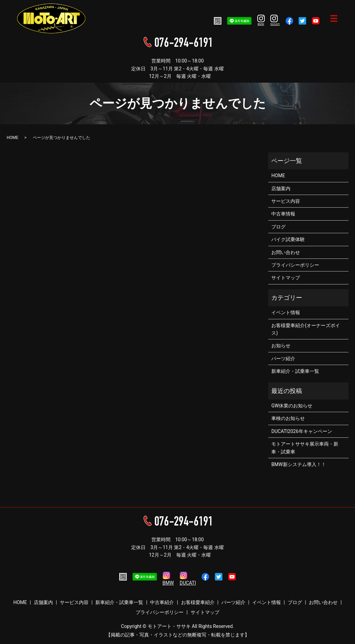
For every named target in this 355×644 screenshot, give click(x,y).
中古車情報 (283, 214)
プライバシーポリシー (295, 265)
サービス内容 (286, 201)
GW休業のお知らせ (292, 406)
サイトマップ (286, 278)
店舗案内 (281, 188)
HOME (13, 138)
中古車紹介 (162, 602)
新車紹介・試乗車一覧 (295, 371)
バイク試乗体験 (288, 239)
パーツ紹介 (283, 359)
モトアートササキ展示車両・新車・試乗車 (305, 448)
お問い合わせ (286, 252)
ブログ (278, 227)
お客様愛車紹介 (198, 602)
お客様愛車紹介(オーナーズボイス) (306, 329)
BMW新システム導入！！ (298, 464)
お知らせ (281, 346)
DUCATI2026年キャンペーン (302, 431)
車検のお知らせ (288, 418)
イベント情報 (286, 312)
